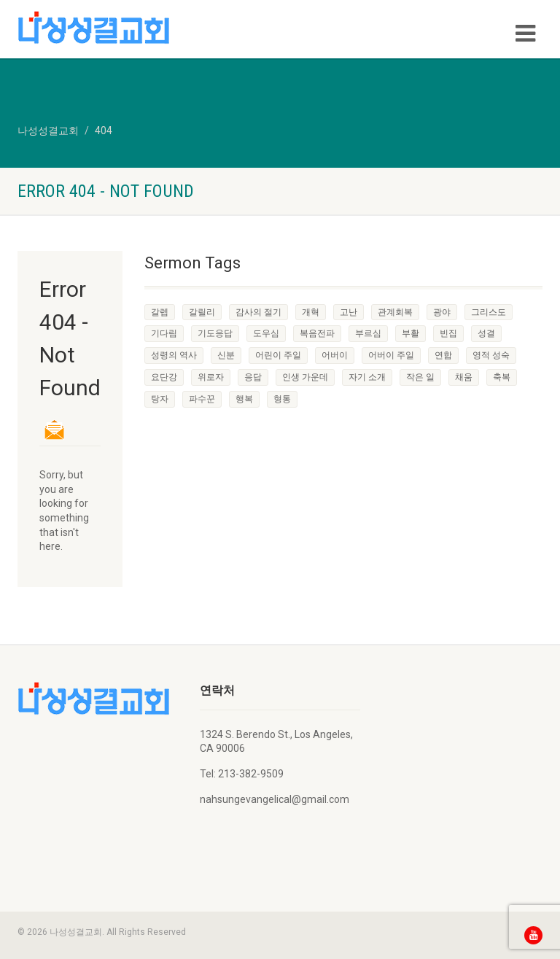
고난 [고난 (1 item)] (349, 312)
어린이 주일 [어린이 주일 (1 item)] (278, 355)
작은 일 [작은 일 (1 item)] (420, 377)
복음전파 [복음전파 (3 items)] (317, 333)
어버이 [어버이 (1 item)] (335, 355)
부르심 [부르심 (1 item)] (368, 333)
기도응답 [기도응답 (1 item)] (215, 333)
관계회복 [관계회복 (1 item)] (395, 312)
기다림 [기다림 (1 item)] (164, 333)
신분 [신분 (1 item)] (226, 355)
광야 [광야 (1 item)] (442, 312)
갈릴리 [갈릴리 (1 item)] (202, 312)
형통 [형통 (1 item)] (282, 399)
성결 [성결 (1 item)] (486, 333)
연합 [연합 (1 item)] (443, 355)
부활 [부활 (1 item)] (411, 333)
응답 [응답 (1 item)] (253, 377)
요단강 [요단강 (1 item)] (164, 377)
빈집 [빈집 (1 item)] (448, 333)
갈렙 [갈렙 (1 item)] (160, 312)
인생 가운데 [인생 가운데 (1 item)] (305, 377)
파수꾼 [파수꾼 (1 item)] (202, 399)
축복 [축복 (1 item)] (502, 377)
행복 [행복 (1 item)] (244, 399)
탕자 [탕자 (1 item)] (160, 399)
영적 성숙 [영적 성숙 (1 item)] (491, 355)
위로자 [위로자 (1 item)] (211, 377)
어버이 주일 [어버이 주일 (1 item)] (391, 355)
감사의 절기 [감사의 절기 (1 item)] (258, 312)
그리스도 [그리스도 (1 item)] (489, 312)
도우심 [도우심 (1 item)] (266, 333)
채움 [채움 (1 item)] (464, 377)
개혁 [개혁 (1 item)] (311, 312)
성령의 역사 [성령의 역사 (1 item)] (174, 355)
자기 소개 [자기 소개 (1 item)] (367, 377)
